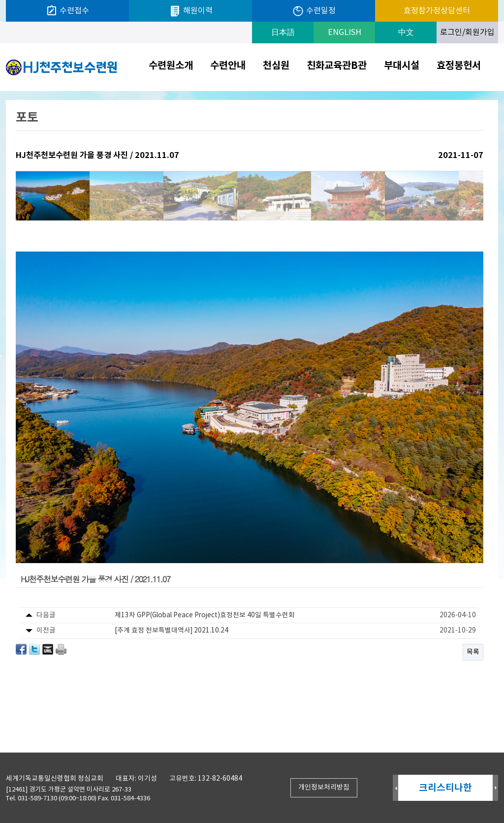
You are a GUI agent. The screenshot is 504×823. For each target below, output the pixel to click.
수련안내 (228, 66)
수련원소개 (171, 66)
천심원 (276, 66)
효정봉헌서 (459, 66)
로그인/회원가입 (467, 32)
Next (495, 788)
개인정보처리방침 (324, 788)
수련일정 (314, 11)
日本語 (283, 32)
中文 (406, 32)
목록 (473, 652)
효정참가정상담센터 (437, 11)
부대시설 (402, 66)
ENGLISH (345, 32)
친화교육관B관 (337, 66)
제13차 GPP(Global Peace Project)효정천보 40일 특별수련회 (205, 615)
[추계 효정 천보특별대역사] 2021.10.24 (172, 631)
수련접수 (67, 11)
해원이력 (191, 11)
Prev (395, 788)
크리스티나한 (445, 788)
